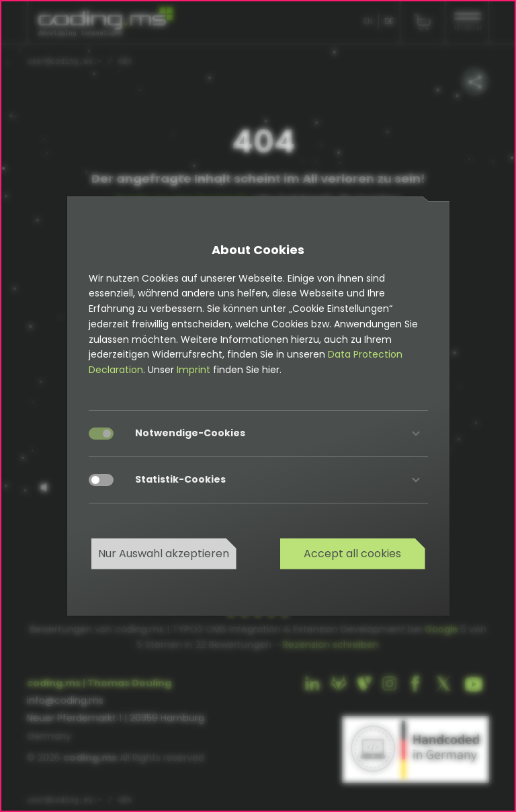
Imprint (193, 370)
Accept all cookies (352, 554)
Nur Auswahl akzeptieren (164, 554)
